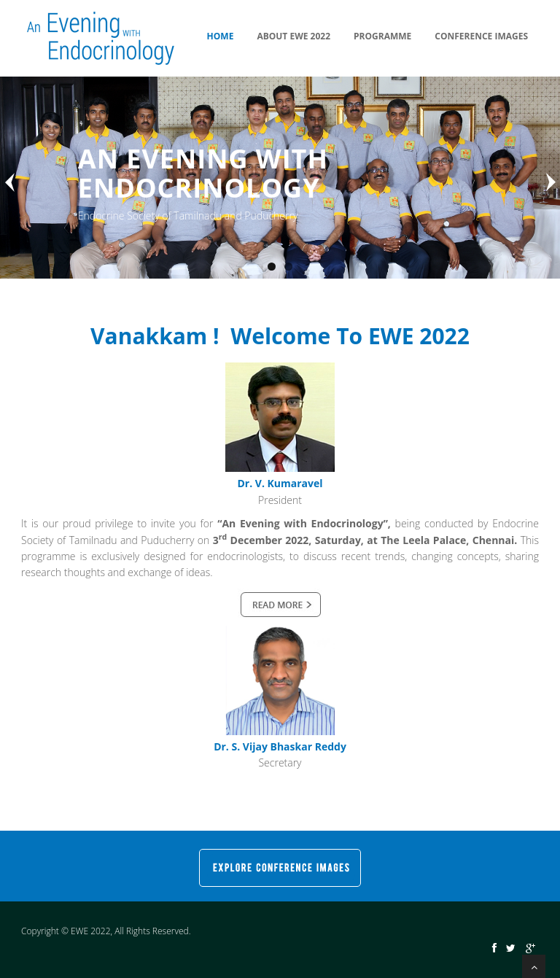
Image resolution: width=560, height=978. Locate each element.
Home (221, 36)
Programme (382, 36)
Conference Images (481, 36)
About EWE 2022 (293, 36)
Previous (11, 182)
